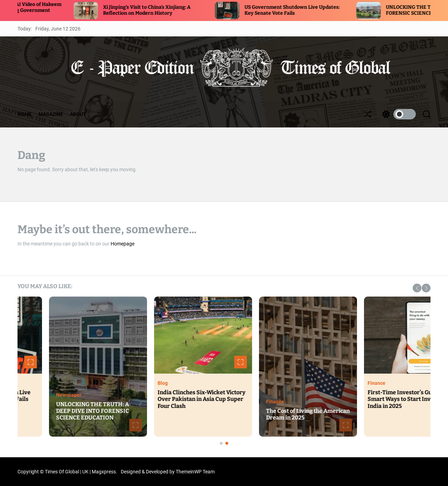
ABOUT (78, 114)
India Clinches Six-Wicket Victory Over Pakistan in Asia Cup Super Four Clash (324, 399)
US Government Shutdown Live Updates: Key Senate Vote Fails (303, 10)
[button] (417, 288)
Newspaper (191, 395)
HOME (24, 114)
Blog (285, 383)
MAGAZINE (51, 114)
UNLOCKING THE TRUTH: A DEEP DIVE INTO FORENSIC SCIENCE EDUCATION (215, 411)
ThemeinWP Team (195, 472)
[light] (397, 114)
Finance (398, 402)
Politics (79, 383)
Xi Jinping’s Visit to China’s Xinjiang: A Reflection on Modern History (158, 10)
